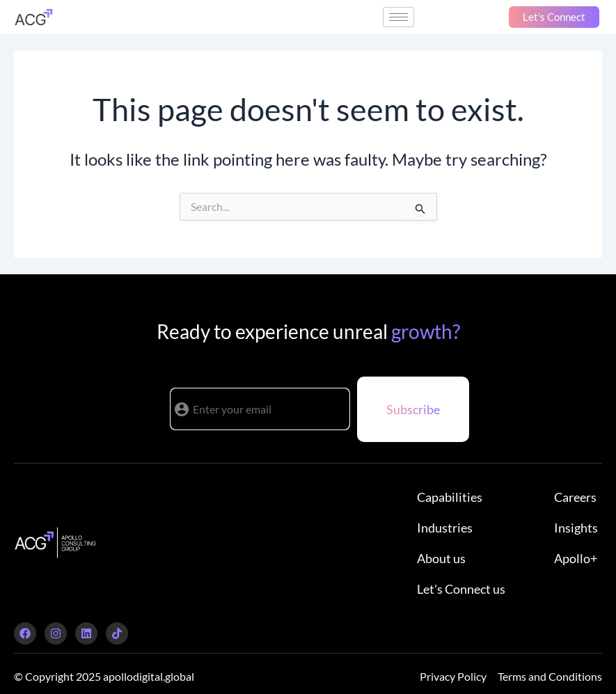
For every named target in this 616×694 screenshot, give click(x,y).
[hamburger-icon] (398, 17)
